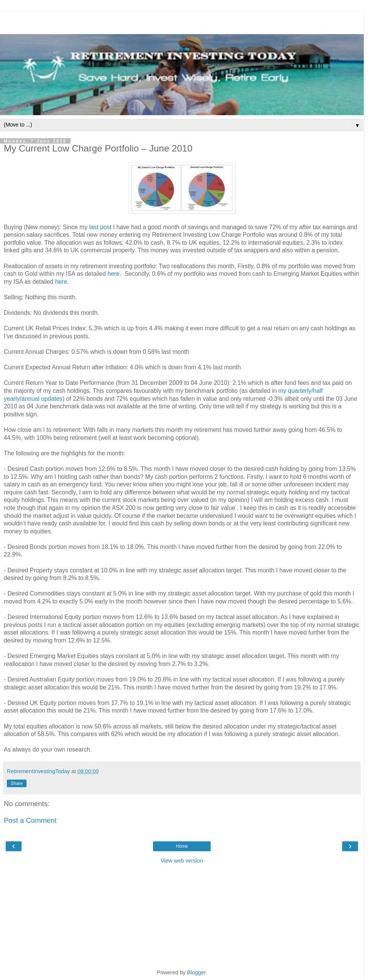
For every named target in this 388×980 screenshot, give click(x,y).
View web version (182, 861)
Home (182, 846)
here (114, 274)
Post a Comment (30, 820)
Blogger (196, 972)
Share (17, 783)
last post (100, 227)
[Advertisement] (182, 21)
